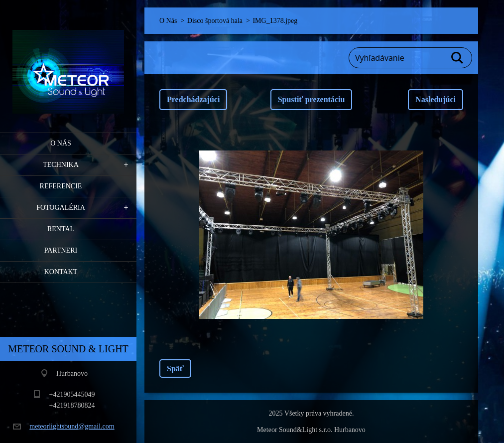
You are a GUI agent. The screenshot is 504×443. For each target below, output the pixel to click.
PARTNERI (61, 250)
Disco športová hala (215, 21)
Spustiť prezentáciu (312, 99)
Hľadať (458, 58)
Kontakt (61, 272)
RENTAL (61, 229)
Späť (175, 369)
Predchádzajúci (193, 99)
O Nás (61, 143)
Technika (61, 165)
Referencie (61, 186)
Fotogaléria (61, 208)
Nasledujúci (436, 99)
